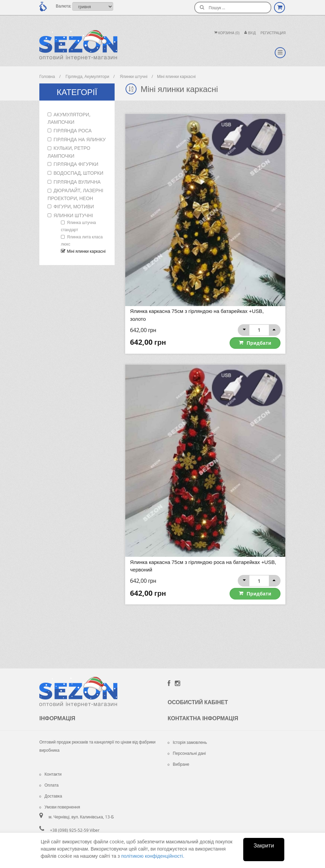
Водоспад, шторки (79, 173)
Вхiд (250, 33)
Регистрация (273, 33)
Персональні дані (187, 753)
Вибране (178, 764)
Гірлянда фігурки (76, 164)
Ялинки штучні (73, 215)
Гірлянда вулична (77, 182)
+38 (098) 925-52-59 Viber (75, 830)
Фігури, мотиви (74, 206)
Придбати (259, 343)
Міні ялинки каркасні (86, 251)
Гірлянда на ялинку (80, 139)
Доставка (51, 795)
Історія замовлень (187, 742)
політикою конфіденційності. (153, 856)
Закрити (264, 845)
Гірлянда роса (73, 130)
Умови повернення (60, 806)
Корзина (227, 33)
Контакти (50, 774)
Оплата (49, 785)
